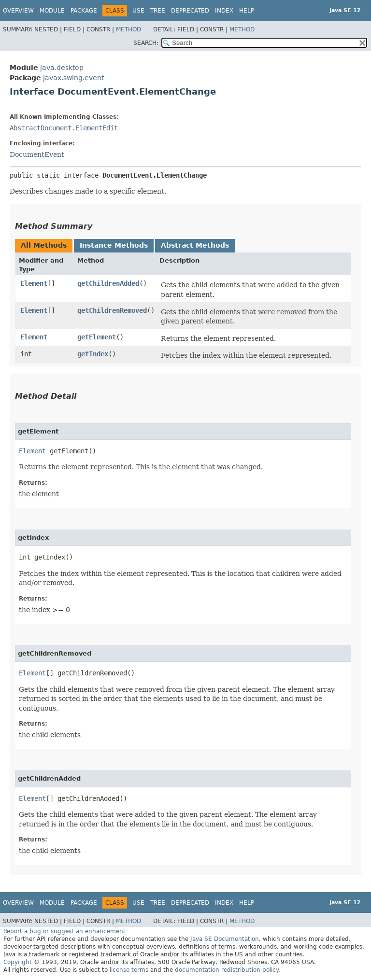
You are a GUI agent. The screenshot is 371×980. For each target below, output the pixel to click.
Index (224, 11)
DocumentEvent (37, 154)
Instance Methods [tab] (114, 245)
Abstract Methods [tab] (195, 245)
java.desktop (62, 68)
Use (138, 11)
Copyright (18, 962)
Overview (18, 11)
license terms (129, 970)
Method (128, 29)
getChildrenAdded (108, 283)
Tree (158, 11)
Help (247, 11)
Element (34, 283)
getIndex (93, 354)
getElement (97, 337)
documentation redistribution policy (227, 970)
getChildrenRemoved (112, 310)
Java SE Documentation (225, 939)
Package (84, 11)
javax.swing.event (73, 78)
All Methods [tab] (44, 245)
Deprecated (190, 11)
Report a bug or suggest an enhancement (64, 931)
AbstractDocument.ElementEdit (64, 128)
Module (52, 11)
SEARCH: (146, 43)
